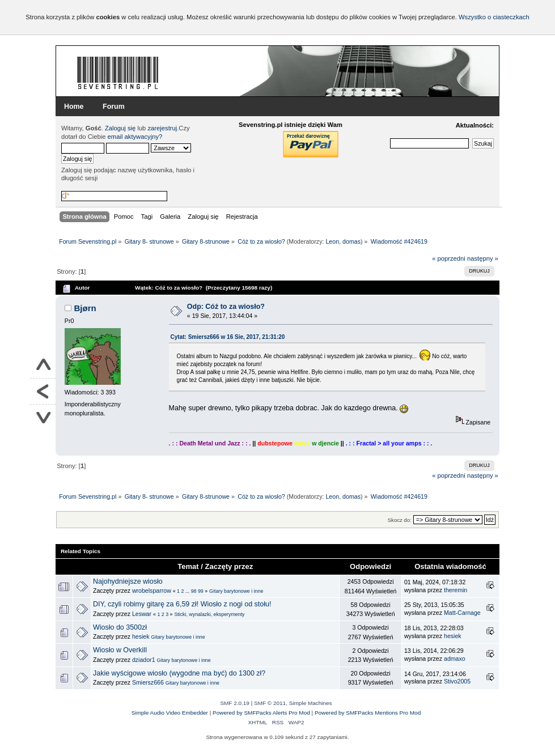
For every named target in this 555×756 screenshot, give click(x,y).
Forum (114, 107)
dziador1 (144, 660)
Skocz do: (400, 520)
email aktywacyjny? (135, 137)
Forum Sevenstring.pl (118, 73)
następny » (483, 258)
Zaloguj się (120, 128)
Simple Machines (311, 703)
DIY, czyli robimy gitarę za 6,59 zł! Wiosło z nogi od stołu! (182, 604)
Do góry (43, 366)
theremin (456, 590)
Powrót (43, 392)
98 (194, 591)
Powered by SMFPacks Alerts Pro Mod (261, 713)
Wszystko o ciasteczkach (494, 17)
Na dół (43, 417)
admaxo (455, 659)
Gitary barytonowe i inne (236, 591)
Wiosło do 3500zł (120, 627)
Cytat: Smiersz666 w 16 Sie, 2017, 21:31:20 (228, 337)
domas (351, 241)
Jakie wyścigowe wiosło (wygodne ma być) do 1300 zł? (179, 673)
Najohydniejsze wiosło (128, 581)
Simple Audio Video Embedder (170, 713)
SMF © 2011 (270, 703)
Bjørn (85, 308)
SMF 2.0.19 (235, 703)
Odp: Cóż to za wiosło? (226, 307)
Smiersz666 (148, 682)
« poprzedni (449, 258)
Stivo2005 (457, 681)
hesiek (141, 636)
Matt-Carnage (462, 613)
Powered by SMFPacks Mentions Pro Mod (368, 713)
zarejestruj (162, 128)
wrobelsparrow (152, 591)
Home (74, 107)
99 (201, 591)
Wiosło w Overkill (120, 650)
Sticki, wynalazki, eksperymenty (209, 614)
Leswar (142, 614)
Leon (332, 241)
